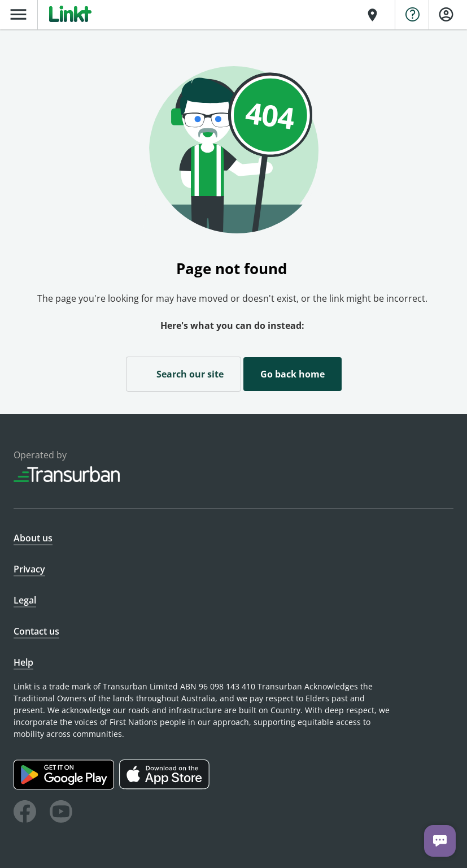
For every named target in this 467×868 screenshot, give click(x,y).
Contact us (36, 631)
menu (18, 14)
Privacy (29, 569)
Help (23, 662)
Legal (25, 600)
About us (33, 538)
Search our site (184, 374)
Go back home (293, 374)
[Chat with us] (440, 841)
